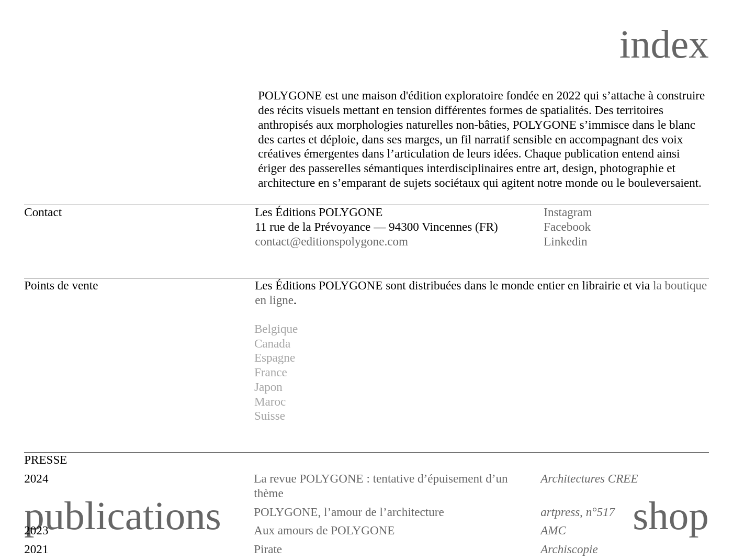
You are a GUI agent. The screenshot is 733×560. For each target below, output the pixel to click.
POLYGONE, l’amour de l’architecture (349, 512)
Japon (268, 387)
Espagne (275, 357)
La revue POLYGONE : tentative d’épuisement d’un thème (381, 486)
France (271, 372)
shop (671, 516)
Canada (272, 343)
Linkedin (565, 241)
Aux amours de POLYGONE (324, 530)
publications (123, 516)
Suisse (270, 416)
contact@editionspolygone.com (331, 241)
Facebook (567, 227)
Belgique (276, 329)
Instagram (568, 212)
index (664, 44)
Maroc (270, 401)
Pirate (268, 549)
